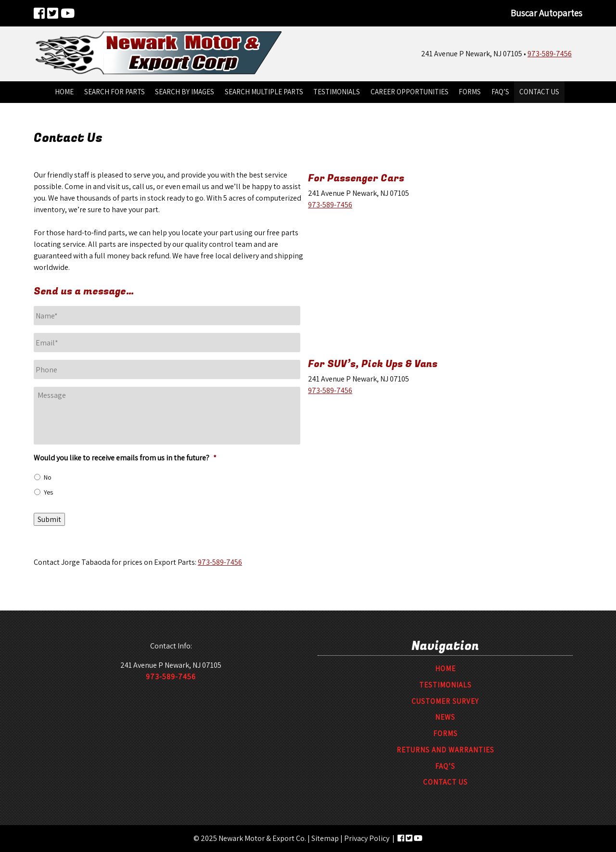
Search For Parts (115, 92)
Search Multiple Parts (264, 92)
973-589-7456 (550, 54)
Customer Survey (445, 701)
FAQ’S (500, 92)
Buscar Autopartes (546, 13)
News (445, 717)
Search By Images (185, 92)
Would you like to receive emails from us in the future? (125, 458)
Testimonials (337, 92)
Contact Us (539, 92)
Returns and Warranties (445, 750)
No (48, 477)
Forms (470, 92)
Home (64, 92)
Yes (48, 492)
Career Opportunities (410, 92)
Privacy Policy (367, 838)
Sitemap (325, 838)
